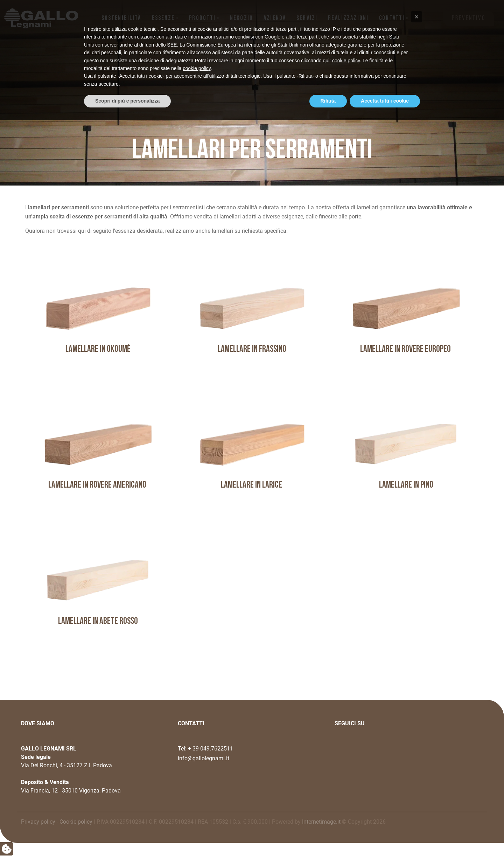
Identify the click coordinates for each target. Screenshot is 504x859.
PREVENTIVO (469, 18)
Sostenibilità (121, 18)
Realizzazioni (348, 18)
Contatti (392, 18)
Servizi (307, 18)
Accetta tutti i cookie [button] (385, 840)
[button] (416, 756)
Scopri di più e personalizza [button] (127, 840)
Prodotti (202, 18)
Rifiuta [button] (328, 840)
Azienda (275, 18)
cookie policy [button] (346, 799)
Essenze (163, 18)
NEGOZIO (241, 18)
